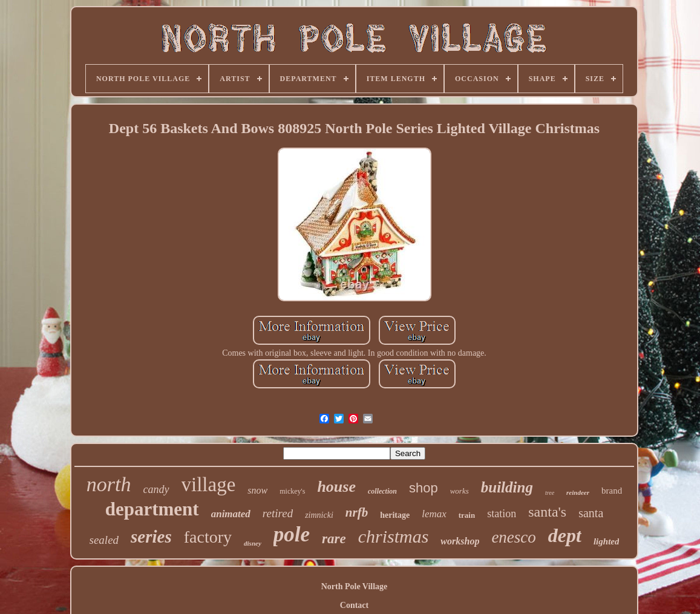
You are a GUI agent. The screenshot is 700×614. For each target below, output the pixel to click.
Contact (354, 605)
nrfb (357, 512)
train (467, 515)
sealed (104, 540)
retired (278, 513)
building (507, 487)
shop (424, 488)
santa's (547, 512)
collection (382, 491)
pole (292, 534)
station (502, 514)
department (152, 509)
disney (253, 543)
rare (334, 539)
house (336, 487)
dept (565, 535)
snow (257, 490)
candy (156, 489)
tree (550, 493)
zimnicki (319, 515)
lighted (607, 541)
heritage (395, 515)
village (209, 485)
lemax (434, 514)
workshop (460, 541)
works (460, 491)
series (151, 537)
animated (231, 514)
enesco (513, 537)
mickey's (292, 491)
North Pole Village (355, 586)
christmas (394, 536)
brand (612, 491)
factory (208, 537)
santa (591, 513)
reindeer (578, 492)
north (109, 484)
